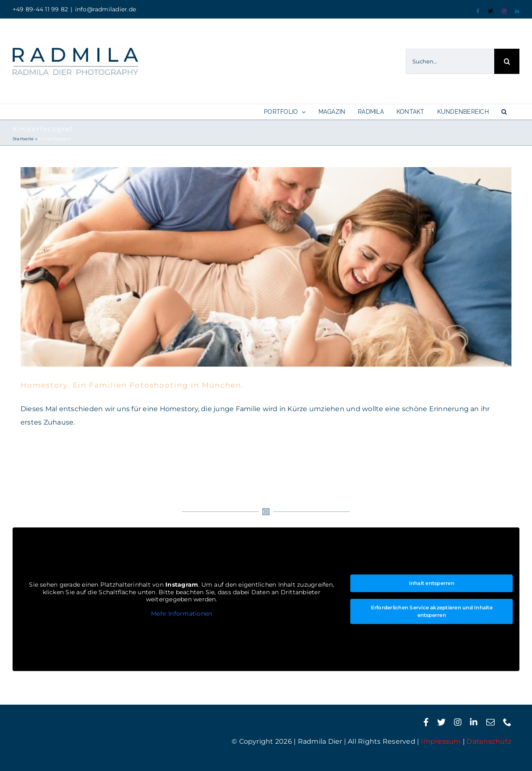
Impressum (441, 741)
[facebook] (426, 722)
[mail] (490, 722)
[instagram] (458, 722)
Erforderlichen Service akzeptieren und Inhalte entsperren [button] (432, 611)
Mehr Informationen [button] (181, 614)
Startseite (23, 139)
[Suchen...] (450, 61)
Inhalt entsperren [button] (432, 583)
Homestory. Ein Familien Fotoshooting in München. (132, 385)
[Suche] (507, 61)
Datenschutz (489, 741)
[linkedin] (474, 722)
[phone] (507, 722)
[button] (504, 112)
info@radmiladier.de (106, 9)
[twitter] (441, 722)
